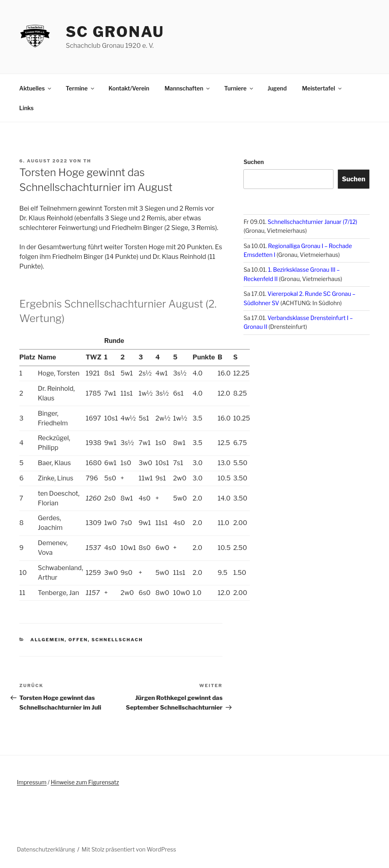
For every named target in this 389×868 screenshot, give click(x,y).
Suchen (253, 162)
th (87, 161)
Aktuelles (36, 88)
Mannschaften (188, 88)
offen (78, 640)
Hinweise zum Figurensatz (85, 782)
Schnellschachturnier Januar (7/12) (312, 222)
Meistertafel (322, 88)
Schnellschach (117, 640)
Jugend (277, 88)
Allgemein (48, 640)
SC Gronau (115, 32)
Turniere (239, 88)
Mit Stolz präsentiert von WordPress (129, 849)
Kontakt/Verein (129, 88)
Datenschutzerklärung (46, 849)
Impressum (32, 782)
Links (27, 108)
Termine (80, 88)
